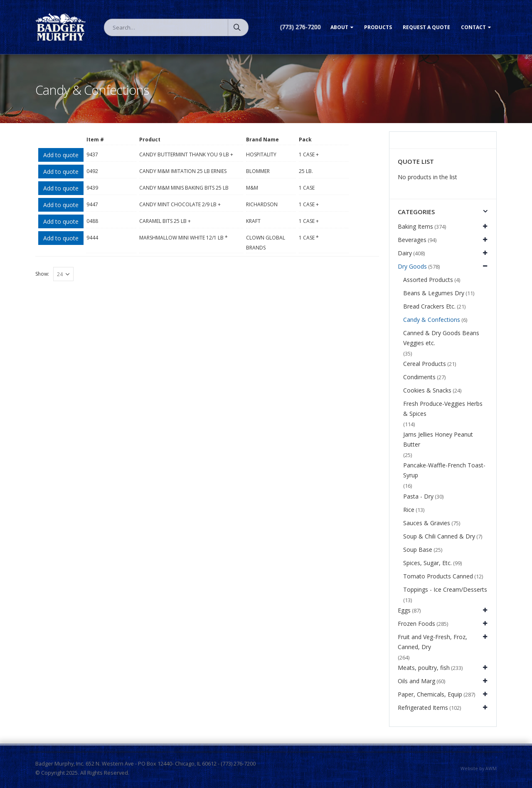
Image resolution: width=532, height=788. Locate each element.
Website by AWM (479, 768)
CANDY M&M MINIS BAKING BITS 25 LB (184, 188)
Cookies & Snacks (427, 390)
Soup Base (418, 550)
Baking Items (415, 226)
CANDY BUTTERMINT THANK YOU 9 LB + (186, 154)
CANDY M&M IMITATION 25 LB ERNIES (183, 171)
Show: (42, 274)
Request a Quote (426, 27)
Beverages (412, 240)
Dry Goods (412, 266)
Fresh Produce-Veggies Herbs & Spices (443, 409)
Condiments (419, 377)
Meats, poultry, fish (424, 668)
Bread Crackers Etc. (429, 306)
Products (378, 27)
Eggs (404, 610)
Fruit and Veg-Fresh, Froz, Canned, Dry (432, 642)
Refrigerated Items (423, 708)
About (339, 27)
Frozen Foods (416, 624)
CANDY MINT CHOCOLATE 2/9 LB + (180, 204)
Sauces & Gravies (427, 523)
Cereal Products (425, 364)
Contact (473, 27)
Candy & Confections (432, 320)
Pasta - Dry (418, 496)
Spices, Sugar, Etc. (427, 563)
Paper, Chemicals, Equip (430, 694)
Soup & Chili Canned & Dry (439, 536)
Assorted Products (428, 280)
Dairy (405, 253)
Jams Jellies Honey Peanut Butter (438, 439)
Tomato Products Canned (438, 576)
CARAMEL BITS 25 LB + (165, 221)
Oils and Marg (416, 681)
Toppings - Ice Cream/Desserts (445, 589)
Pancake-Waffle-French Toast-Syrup (444, 470)
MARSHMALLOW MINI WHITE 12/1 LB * (183, 238)
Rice (409, 510)
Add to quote (61, 155)
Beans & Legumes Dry (434, 293)
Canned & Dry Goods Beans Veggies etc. (441, 338)
